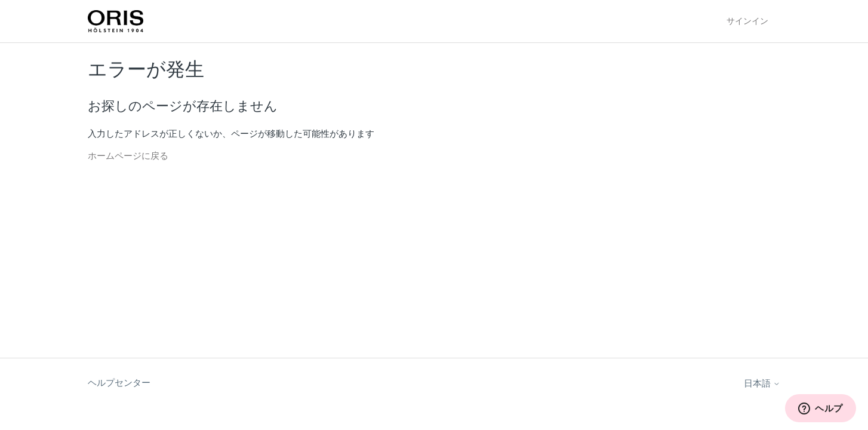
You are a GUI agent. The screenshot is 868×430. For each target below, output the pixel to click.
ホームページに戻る (128, 156)
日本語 (762, 383)
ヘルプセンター (119, 383)
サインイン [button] (747, 21)
